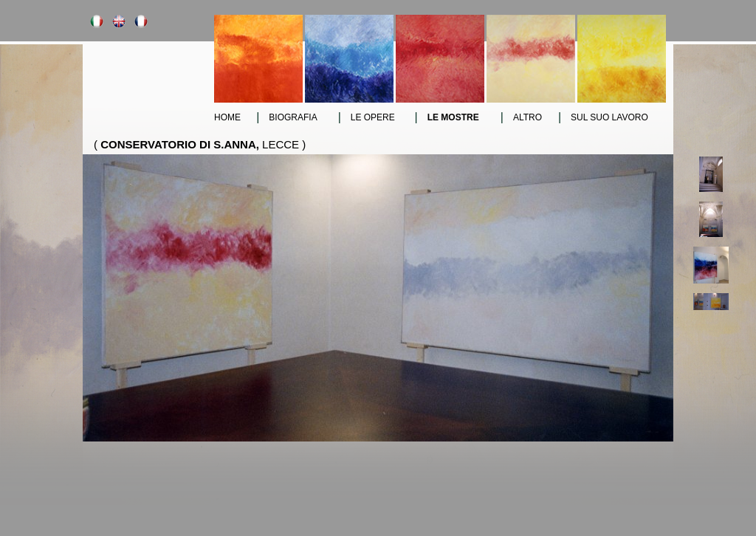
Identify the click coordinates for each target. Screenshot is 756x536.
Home (227, 117)
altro (528, 117)
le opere (373, 117)
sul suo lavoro (609, 117)
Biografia (293, 117)
